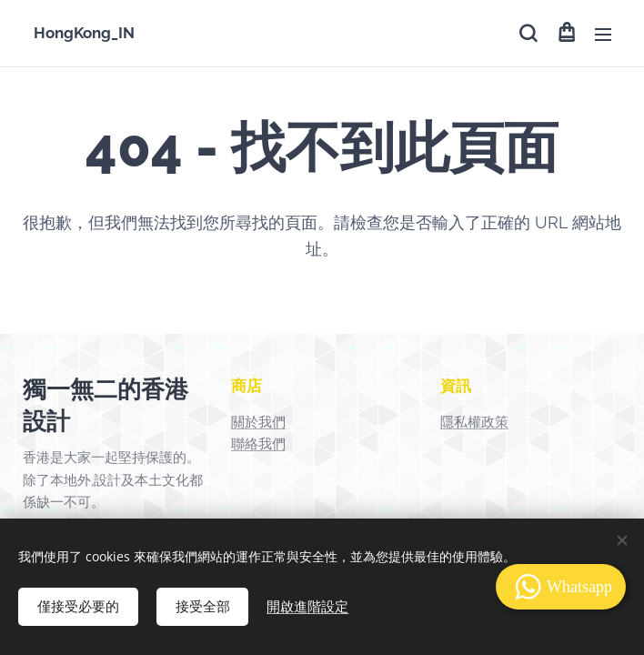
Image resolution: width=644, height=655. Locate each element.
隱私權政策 (474, 422)
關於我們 (258, 422)
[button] (528, 34)
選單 (603, 35)
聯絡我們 (258, 444)
